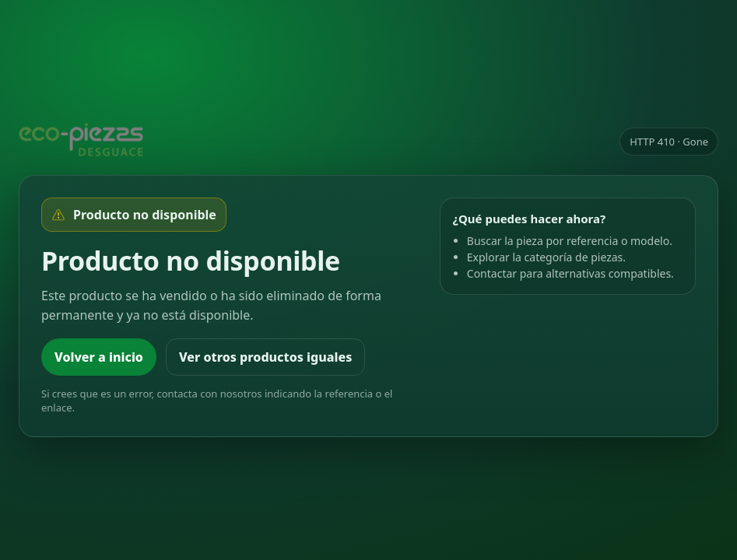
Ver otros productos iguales (265, 357)
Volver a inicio (99, 357)
